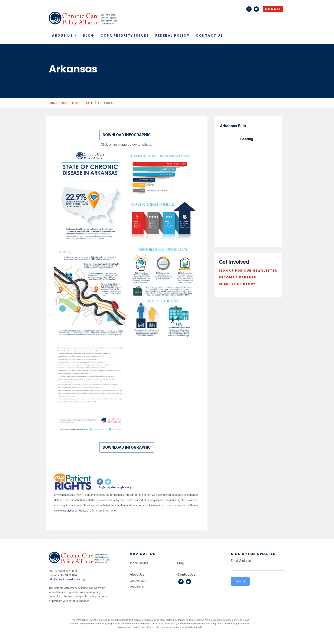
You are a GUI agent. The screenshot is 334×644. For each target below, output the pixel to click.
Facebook (249, 9)
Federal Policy (172, 35)
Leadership (137, 586)
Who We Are (138, 581)
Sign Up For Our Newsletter (248, 271)
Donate (273, 9)
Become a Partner (238, 277)
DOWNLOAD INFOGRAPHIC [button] (127, 135)
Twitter (256, 9)
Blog (89, 35)
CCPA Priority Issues (125, 35)
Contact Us (209, 35)
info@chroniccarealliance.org (67, 579)
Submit (240, 581)
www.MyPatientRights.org (75, 511)
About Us (63, 35)
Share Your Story (237, 284)
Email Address (241, 561)
